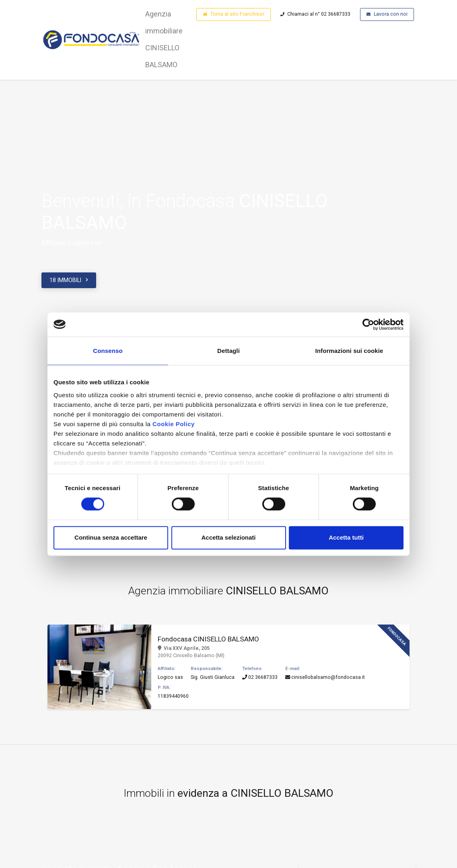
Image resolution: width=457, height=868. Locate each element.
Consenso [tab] (108, 351)
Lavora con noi (387, 14)
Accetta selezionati (228, 537)
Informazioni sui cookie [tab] (349, 351)
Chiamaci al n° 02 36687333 (316, 14)
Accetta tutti (346, 537)
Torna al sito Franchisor (234, 14)
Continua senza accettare (111, 537)
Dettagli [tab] (228, 351)
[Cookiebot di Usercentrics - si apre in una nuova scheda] (368, 324)
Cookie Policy (174, 424)
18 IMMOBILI (65, 280)
